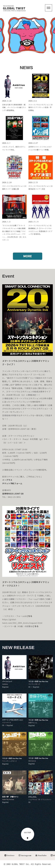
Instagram (25, 855)
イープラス (7, 480)
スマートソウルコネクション (13, 720)
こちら (29, 616)
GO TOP (27, 835)
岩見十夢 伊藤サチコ (10, 797)
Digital (5, 687)
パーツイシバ (7, 681)
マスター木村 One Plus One (38, 681)
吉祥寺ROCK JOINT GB (13, 494)
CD (29, 802)
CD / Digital (34, 687)
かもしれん (32, 797)
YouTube (41, 855)
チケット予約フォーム (12, 484)
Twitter (10, 855)
